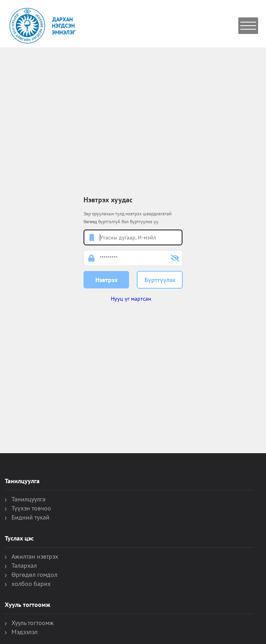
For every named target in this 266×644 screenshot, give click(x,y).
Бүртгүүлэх (160, 280)
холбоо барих (31, 584)
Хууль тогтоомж (33, 623)
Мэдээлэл (25, 632)
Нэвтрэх (106, 280)
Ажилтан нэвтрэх (35, 556)
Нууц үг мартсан (131, 299)
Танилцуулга (28, 499)
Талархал (24, 565)
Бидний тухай (30, 517)
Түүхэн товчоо (31, 508)
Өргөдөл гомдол (34, 574)
